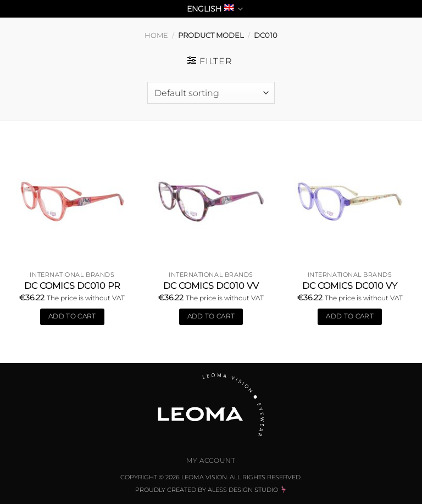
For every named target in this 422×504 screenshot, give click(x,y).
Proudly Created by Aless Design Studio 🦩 (211, 490)
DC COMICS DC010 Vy (350, 286)
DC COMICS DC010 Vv (211, 286)
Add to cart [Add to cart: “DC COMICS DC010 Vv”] (211, 316)
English (215, 9)
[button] (210, 61)
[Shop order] (211, 93)
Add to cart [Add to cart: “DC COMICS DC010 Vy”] (350, 316)
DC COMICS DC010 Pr (72, 286)
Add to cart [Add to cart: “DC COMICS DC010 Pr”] (72, 316)
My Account (211, 460)
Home (156, 35)
